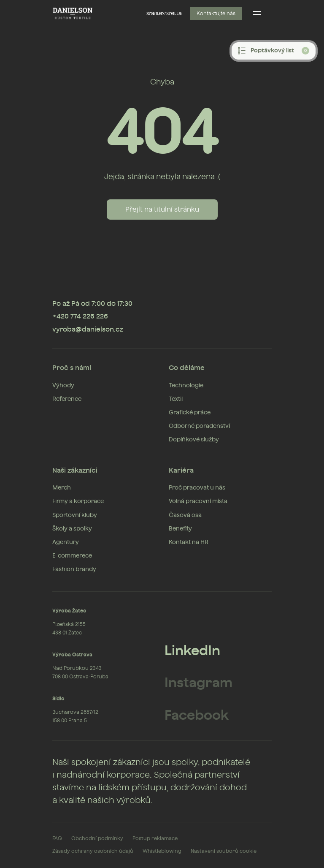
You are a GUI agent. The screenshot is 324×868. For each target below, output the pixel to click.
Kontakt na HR (189, 542)
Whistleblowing (162, 851)
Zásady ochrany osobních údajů (93, 851)
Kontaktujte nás (216, 14)
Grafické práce (190, 413)
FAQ (57, 838)
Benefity (180, 529)
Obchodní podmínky (97, 838)
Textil (176, 399)
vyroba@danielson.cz (88, 329)
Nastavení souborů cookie (224, 851)
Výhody (63, 386)
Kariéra (181, 471)
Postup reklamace (155, 838)
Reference (67, 399)
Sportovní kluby (75, 515)
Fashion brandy (74, 569)
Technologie (186, 386)
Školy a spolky (72, 529)
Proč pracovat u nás (197, 488)
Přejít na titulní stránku (162, 210)
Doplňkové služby (194, 440)
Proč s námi (72, 368)
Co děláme (187, 368)
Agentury (66, 542)
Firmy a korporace (78, 501)
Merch (62, 488)
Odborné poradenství (199, 426)
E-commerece (72, 556)
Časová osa (185, 515)
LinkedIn (192, 651)
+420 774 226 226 (80, 316)
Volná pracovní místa (198, 501)
